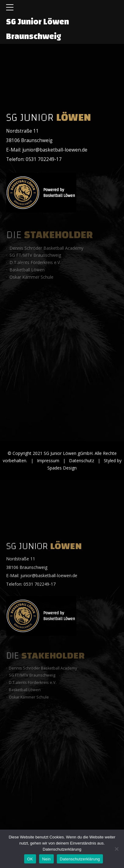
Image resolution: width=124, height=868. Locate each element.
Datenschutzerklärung (62, 849)
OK (30, 859)
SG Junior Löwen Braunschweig (38, 29)
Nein (46, 859)
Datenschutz (82, 461)
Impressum (48, 461)
